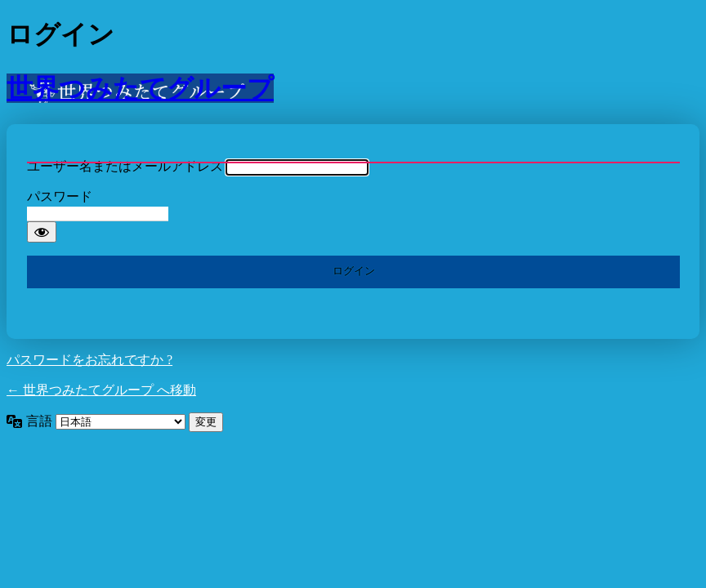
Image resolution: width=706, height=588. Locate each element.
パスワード (60, 196)
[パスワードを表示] (42, 232)
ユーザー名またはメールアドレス (125, 166)
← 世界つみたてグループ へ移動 (101, 390)
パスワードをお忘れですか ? (89, 360)
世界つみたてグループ (140, 88)
